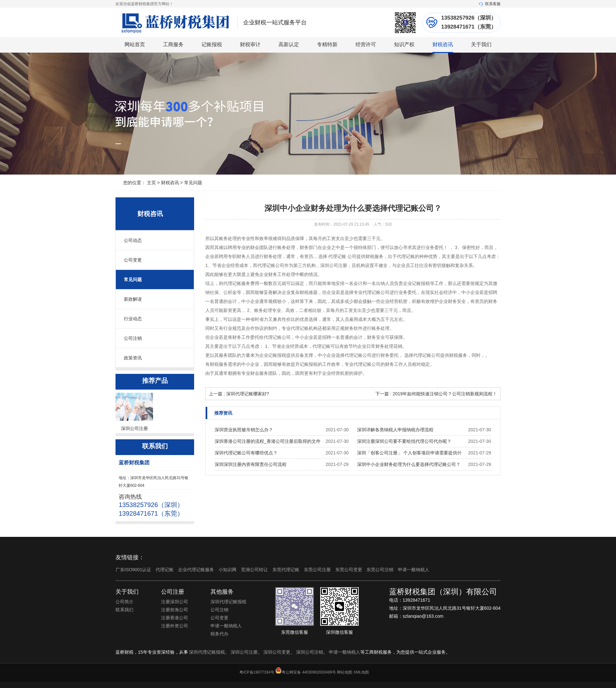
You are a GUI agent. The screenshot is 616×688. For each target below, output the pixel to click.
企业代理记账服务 (197, 570)
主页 (151, 183)
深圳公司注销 (310, 652)
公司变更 (133, 260)
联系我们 (124, 610)
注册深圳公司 (175, 602)
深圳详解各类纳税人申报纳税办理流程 (395, 430)
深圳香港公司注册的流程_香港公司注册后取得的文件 (268, 441)
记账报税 (212, 44)
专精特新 (327, 44)
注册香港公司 (175, 618)
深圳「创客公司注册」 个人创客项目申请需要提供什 (409, 453)
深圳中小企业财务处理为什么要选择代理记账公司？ (409, 464)
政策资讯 (133, 358)
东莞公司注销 (381, 570)
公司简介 (124, 602)
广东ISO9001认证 (134, 570)
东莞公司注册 (318, 570)
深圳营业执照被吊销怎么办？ (244, 430)
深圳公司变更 (277, 652)
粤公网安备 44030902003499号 (309, 672)
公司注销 (133, 338)
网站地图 (345, 672)
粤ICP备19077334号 (257, 672)
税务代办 (219, 634)
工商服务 (173, 44)
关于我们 (481, 44)
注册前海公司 (175, 610)
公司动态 (133, 240)
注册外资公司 (175, 626)
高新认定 (289, 44)
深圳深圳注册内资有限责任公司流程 (251, 464)
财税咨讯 (443, 44)
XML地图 (361, 672)
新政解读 (133, 299)
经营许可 (366, 44)
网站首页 (135, 44)
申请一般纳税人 (414, 570)
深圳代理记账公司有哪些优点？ (246, 453)
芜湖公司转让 (255, 570)
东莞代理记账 (287, 570)
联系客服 (490, 4)
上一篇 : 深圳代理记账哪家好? (239, 394)
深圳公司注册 (244, 652)
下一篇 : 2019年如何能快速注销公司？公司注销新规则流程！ (436, 394)
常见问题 (193, 183)
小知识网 (228, 570)
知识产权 (404, 44)
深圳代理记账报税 (228, 602)
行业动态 (133, 319)
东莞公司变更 (349, 570)
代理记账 (165, 570)
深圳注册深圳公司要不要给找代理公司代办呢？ (404, 441)
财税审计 (250, 44)
